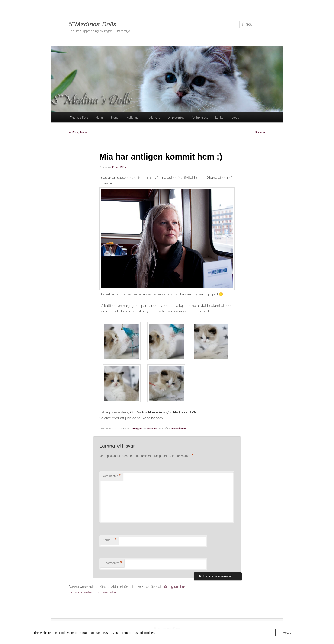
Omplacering (176, 117)
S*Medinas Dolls (92, 24)
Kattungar (133, 117)
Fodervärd (154, 117)
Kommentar (112, 476)
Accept (288, 632)
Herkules (152, 429)
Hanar (100, 117)
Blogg (235, 117)
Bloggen (137, 429)
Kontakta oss (200, 117)
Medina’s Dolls (79, 117)
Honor (115, 117)
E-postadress (112, 563)
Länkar (220, 117)
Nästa (260, 132)
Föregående (78, 132)
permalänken (179, 429)
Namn (109, 540)
